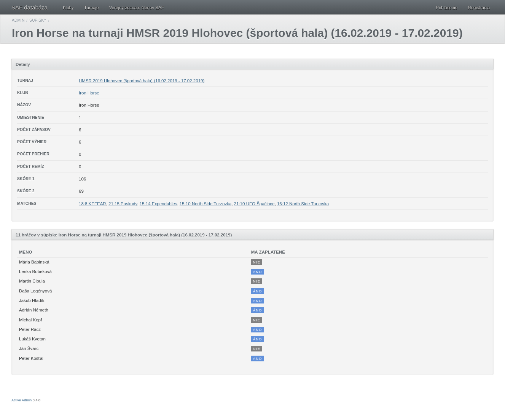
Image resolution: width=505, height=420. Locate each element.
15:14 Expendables (159, 204)
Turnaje (92, 8)
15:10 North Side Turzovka (206, 204)
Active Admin (22, 400)
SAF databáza (29, 7)
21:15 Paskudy (123, 204)
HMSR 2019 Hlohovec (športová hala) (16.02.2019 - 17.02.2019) (142, 81)
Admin (18, 20)
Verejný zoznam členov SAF (137, 8)
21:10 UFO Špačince (254, 204)
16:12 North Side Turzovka (303, 204)
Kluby (68, 8)
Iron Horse (89, 93)
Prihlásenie (447, 8)
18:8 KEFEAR (92, 204)
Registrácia (479, 8)
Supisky (38, 20)
